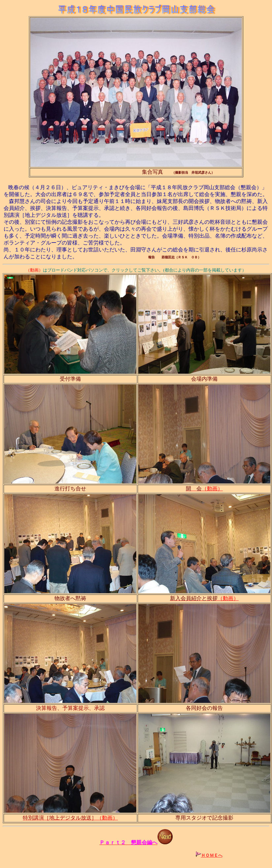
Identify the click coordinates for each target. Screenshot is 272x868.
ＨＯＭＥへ (212, 855)
